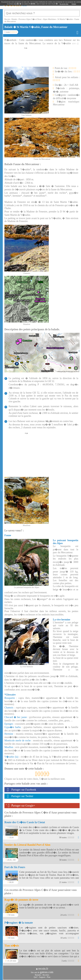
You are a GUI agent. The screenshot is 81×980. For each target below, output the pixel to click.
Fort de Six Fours (15, 867)
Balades (38, 975)
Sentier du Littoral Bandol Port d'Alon (27, 845)
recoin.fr (43, 969)
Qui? (36, 977)
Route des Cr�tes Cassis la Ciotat (25, 822)
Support (42, 977)
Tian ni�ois (12, 946)
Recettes (46, 975)
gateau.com (47, 972)
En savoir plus (64, 4)
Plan (49, 977)
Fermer (74, 4)
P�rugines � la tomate (19, 923)
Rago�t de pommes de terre (21, 900)
